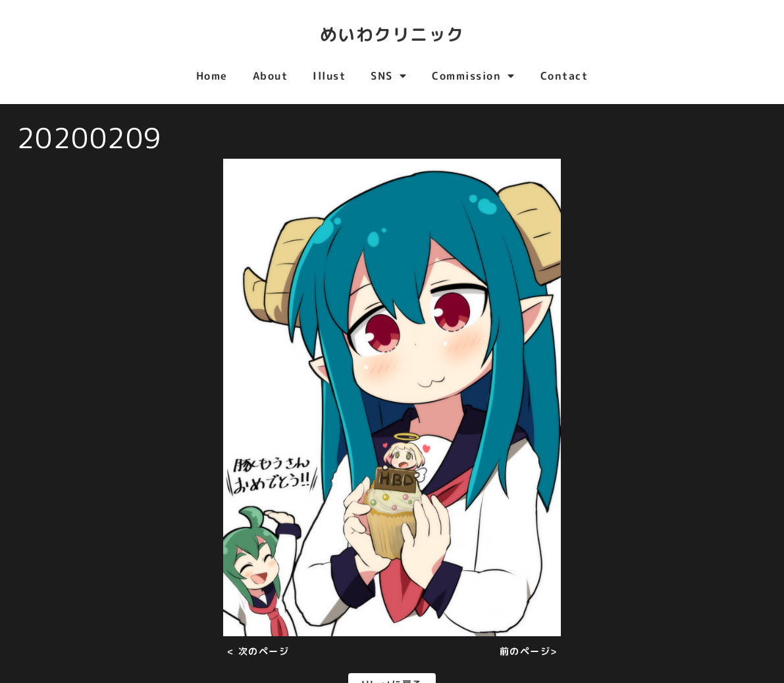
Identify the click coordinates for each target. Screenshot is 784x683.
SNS (389, 76)
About (271, 76)
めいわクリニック (392, 33)
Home (212, 76)
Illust (329, 76)
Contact (564, 76)
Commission (474, 76)
